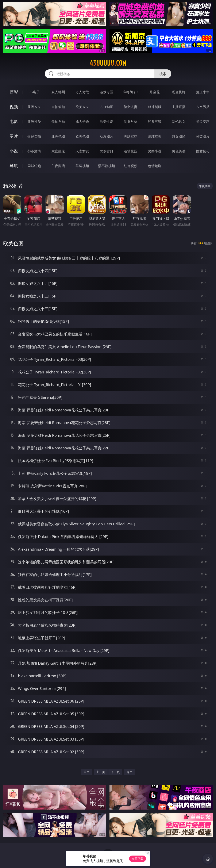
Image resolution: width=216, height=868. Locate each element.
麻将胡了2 (130, 92)
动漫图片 (107, 136)
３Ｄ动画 (107, 107)
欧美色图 (82, 136)
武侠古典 (107, 151)
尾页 (130, 772)
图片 (14, 136)
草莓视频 (82, 166)
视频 (14, 107)
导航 (14, 166)
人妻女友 (82, 151)
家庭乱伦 (58, 151)
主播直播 (179, 107)
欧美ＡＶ (82, 107)
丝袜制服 (155, 107)
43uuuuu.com (108, 63)
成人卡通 (82, 122)
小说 (14, 151)
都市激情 (34, 151)
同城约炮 (34, 166)
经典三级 (155, 122)
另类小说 (155, 151)
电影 (14, 121)
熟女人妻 (131, 107)
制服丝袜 (131, 122)
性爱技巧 (203, 151)
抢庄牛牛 (203, 92)
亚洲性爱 (34, 122)
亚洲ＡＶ (34, 107)
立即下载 (138, 859)
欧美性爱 (107, 122)
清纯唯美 (155, 136)
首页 (86, 772)
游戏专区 (107, 92)
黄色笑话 (179, 151)
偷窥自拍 (34, 136)
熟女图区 (179, 136)
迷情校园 (131, 151)
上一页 (101, 772)
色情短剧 (155, 166)
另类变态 (203, 122)
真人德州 (58, 92)
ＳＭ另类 (203, 107)
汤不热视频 (107, 166)
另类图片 (203, 136)
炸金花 (155, 92)
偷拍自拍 (58, 122)
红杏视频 (131, 166)
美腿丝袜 (131, 136)
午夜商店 (58, 166)
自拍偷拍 (58, 107)
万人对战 (82, 92)
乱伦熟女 (179, 122)
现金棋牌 (179, 92)
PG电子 (34, 92)
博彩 (14, 92)
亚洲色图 (58, 136)
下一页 (115, 772)
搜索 (163, 74)
